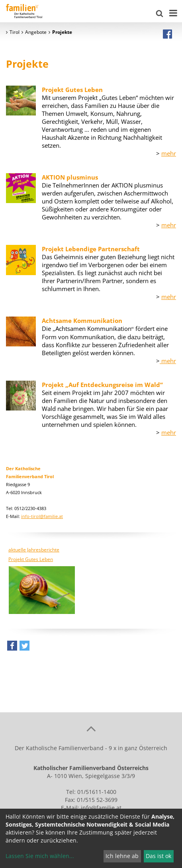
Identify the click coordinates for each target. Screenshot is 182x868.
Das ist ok (159, 856)
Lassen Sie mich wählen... (40, 856)
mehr (169, 153)
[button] (12, 648)
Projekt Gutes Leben (31, 559)
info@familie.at (101, 808)
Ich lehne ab (122, 856)
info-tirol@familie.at (42, 516)
